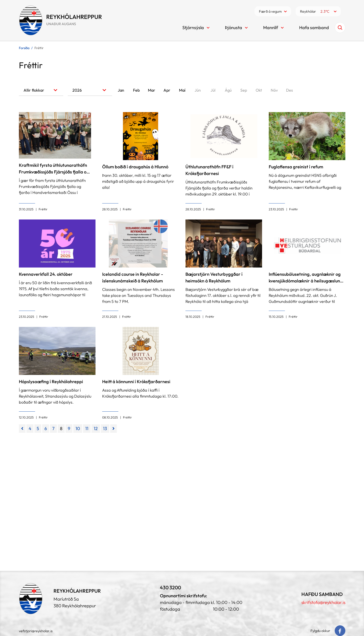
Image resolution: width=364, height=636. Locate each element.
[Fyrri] (22, 429)
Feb (136, 90)
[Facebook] (340, 631)
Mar (152, 90)
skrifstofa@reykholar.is (323, 602)
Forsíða (24, 48)
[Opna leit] (340, 28)
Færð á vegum (270, 11)
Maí (182, 90)
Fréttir (39, 48)
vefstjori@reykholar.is (36, 631)
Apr (167, 90)
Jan (121, 90)
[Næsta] (113, 429)
